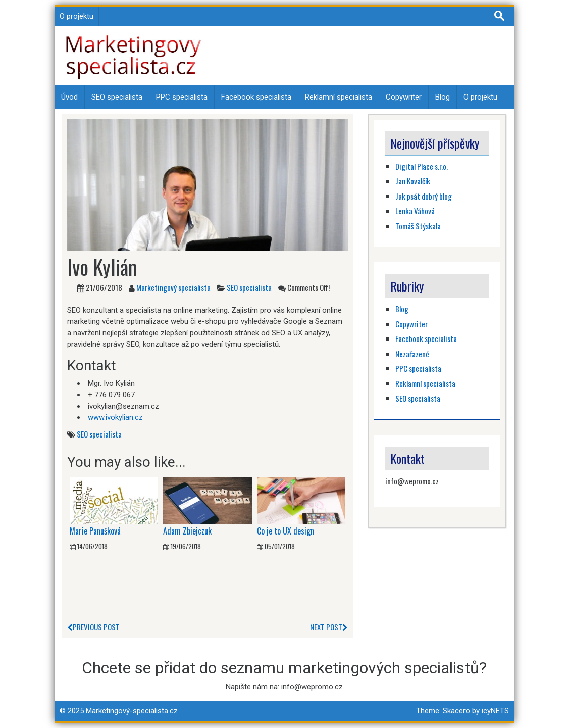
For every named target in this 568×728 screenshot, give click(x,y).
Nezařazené (412, 354)
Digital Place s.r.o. (422, 166)
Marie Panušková (95, 531)
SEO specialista (117, 97)
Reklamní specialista (339, 97)
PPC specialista (182, 97)
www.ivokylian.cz (115, 417)
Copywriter (404, 97)
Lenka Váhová (415, 211)
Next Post (329, 627)
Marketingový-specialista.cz (132, 711)
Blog (443, 97)
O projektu (76, 16)
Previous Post (93, 627)
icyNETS (495, 711)
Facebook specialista (256, 97)
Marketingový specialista (173, 287)
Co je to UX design (286, 531)
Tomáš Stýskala (418, 226)
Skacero (456, 711)
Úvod (69, 97)
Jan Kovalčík (413, 181)
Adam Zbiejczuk (187, 531)
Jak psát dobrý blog (424, 196)
